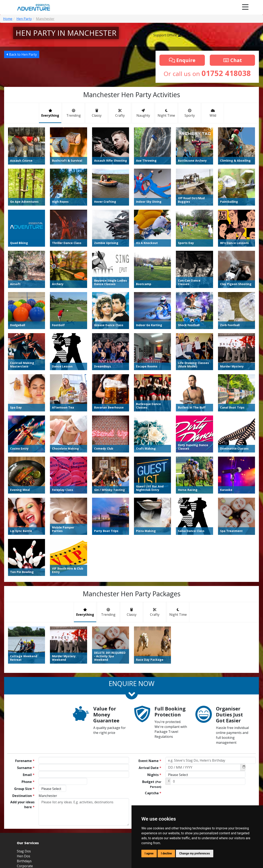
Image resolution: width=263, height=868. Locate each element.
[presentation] (197, 723)
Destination (23, 722)
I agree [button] (149, 853)
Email (29, 701)
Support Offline (168, 35)
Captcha (153, 719)
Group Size (24, 715)
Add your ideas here (22, 731)
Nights (154, 701)
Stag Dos (24, 777)
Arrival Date (150, 694)
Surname (26, 694)
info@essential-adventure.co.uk (223, 800)
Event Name (150, 687)
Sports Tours (27, 802)
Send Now (178, 736)
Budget (152, 710)
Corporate (25, 792)
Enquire (182, 60)
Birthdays (24, 787)
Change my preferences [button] (194, 853)
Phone (28, 708)
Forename (25, 687)
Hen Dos (24, 782)
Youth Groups (28, 797)
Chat (232, 60)
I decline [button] (166, 853)
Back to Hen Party (22, 54)
